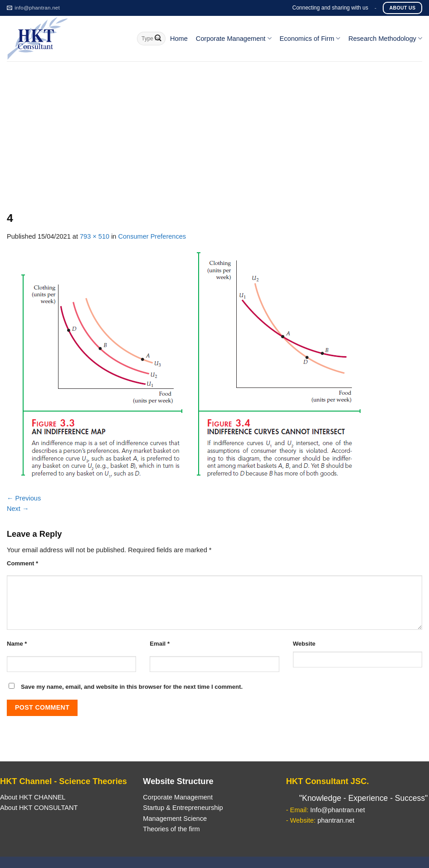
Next (18, 509)
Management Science (175, 819)
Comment (22, 563)
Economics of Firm (310, 38)
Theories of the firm (171, 829)
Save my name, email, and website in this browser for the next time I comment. (132, 687)
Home (179, 39)
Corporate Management (234, 38)
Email (160, 644)
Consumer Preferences (152, 236)
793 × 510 (95, 236)
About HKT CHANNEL (33, 797)
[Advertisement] (214, 129)
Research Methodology (385, 38)
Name (17, 644)
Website (304, 644)
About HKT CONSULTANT (39, 808)
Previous (24, 498)
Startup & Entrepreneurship (183, 808)
